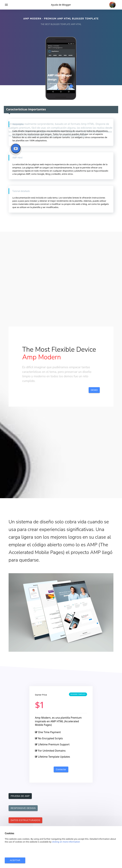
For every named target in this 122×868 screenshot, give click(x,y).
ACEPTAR (15, 860)
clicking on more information (66, 842)
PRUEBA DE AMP (20, 796)
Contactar (61, 769)
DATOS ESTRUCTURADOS (25, 820)
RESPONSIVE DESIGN (23, 808)
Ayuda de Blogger (61, 5)
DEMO (94, 390)
